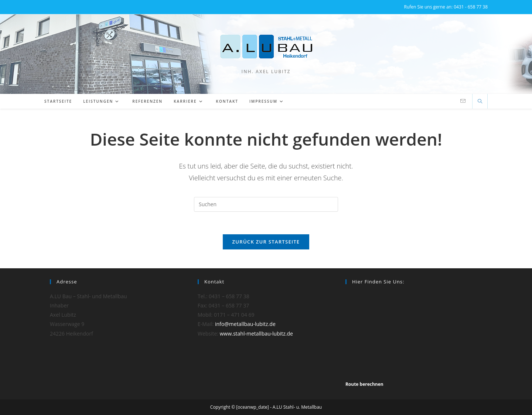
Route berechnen (364, 384)
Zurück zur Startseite (266, 242)
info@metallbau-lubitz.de (245, 324)
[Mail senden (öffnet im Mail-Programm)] (463, 101)
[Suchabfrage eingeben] (266, 204)
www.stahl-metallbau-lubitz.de (256, 334)
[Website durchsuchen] (480, 102)
